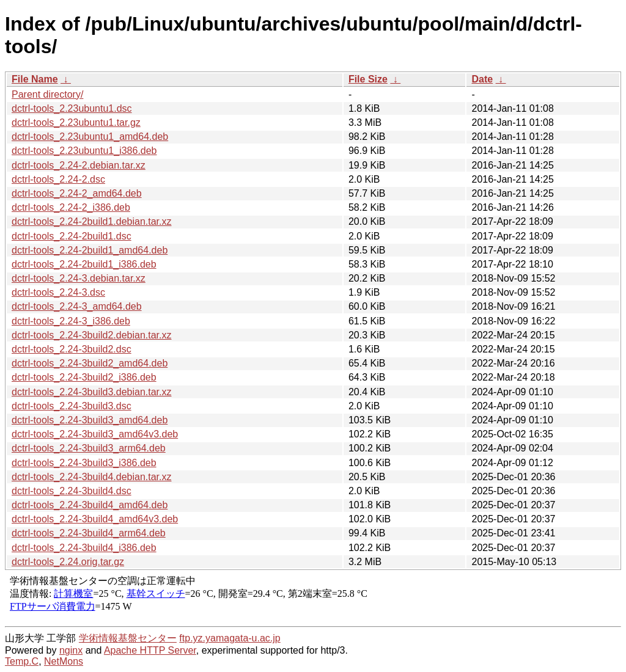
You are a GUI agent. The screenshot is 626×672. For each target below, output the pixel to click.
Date (482, 79)
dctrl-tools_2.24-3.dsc (58, 292)
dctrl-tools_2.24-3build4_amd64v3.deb (95, 519)
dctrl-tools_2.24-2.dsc (58, 179)
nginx (71, 650)
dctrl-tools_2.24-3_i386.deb (71, 321)
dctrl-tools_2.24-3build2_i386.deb (84, 377)
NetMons (64, 661)
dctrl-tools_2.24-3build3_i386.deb (84, 463)
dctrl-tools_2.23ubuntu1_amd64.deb (90, 137)
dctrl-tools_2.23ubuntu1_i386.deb (84, 151)
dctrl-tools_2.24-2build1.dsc (72, 236)
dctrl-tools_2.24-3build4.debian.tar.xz (92, 477)
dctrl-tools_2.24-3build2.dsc (72, 349)
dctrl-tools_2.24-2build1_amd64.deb (90, 250)
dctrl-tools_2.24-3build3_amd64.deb (90, 420)
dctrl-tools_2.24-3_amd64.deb (77, 306)
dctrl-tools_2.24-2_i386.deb (71, 207)
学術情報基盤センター (128, 638)
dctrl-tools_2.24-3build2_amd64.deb (90, 363)
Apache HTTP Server (150, 650)
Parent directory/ (47, 94)
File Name (35, 79)
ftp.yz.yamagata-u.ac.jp (230, 638)
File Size (368, 79)
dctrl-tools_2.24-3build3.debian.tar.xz (92, 392)
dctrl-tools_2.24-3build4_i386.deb (84, 548)
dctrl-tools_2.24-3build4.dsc (72, 491)
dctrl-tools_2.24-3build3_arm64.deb (89, 448)
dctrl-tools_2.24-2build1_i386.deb (84, 264)
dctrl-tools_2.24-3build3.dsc (72, 406)
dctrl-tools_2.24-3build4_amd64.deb (90, 505)
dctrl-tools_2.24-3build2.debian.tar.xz (92, 335)
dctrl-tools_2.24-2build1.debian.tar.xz (92, 221)
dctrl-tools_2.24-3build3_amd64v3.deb (95, 434)
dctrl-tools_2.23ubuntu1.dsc (72, 108)
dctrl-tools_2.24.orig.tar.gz (68, 562)
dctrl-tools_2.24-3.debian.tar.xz (79, 278)
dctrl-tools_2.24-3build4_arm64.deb (89, 533)
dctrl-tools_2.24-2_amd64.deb (77, 193)
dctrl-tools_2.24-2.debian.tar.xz (79, 165)
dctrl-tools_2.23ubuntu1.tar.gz (76, 122)
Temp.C (22, 661)
